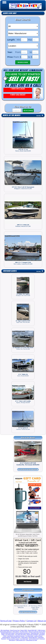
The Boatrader (29, 636)
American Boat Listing (13, 639)
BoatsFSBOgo (6, 637)
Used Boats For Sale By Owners (16, 636)
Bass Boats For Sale (32, 640)
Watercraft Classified (32, 634)
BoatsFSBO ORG (16, 637)
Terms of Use (6, 621)
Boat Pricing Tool (15, 630)
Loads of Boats (38, 636)
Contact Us (31, 621)
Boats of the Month (11, 115)
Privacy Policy (19, 621)
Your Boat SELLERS (20, 634)
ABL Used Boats (5, 630)
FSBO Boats (24, 637)
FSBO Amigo (41, 630)
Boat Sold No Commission (23, 633)
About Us (42, 621)
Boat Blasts (16, 632)
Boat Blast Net (35, 633)
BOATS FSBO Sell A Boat (8, 633)
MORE (40, 116)
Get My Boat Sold (34, 639)
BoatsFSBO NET (32, 630)
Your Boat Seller (10, 634)
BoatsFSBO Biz (33, 637)
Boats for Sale (10, 13)
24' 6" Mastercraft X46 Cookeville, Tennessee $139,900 (28, 464)
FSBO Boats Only (21, 640)
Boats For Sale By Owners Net (37, 632)
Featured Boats (10, 271)
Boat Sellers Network (6, 632)
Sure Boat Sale (24, 639)
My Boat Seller (24, 632)
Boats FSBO (24, 630)
